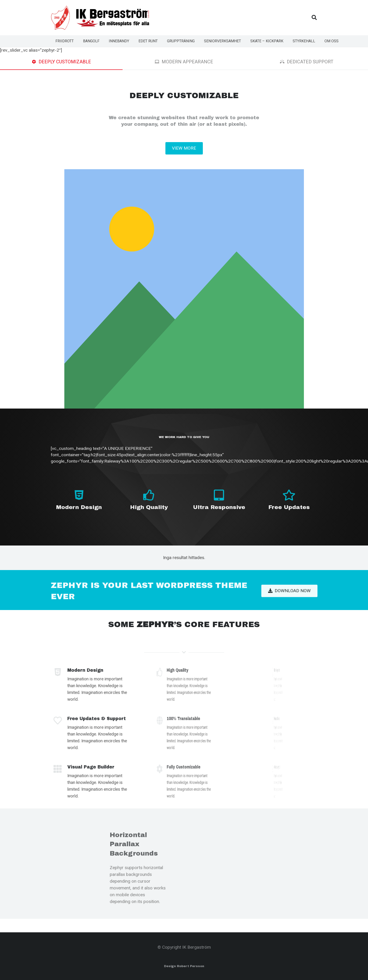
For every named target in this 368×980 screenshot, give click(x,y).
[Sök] (314, 18)
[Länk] (60, 18)
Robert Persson (191, 966)
